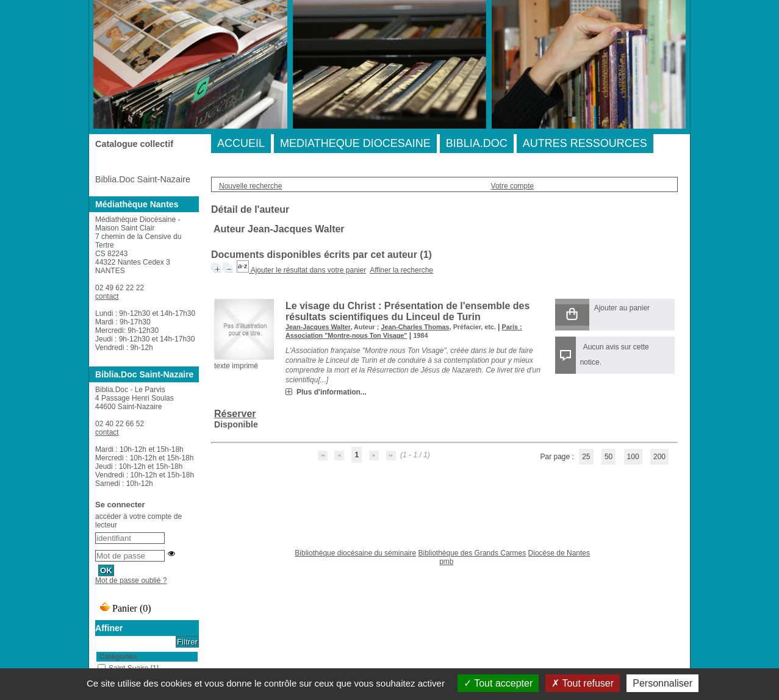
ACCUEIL (241, 143)
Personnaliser (662, 683)
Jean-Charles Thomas (415, 327)
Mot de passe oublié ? (131, 580)
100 (633, 457)
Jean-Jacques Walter (318, 327)
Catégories (118, 657)
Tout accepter (498, 683)
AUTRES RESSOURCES (585, 143)
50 (608, 457)
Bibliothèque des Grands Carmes (472, 553)
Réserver (235, 414)
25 (586, 457)
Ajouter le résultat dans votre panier (308, 270)
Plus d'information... (332, 392)
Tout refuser (583, 683)
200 (659, 457)
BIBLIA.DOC (477, 143)
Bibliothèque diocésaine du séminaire (355, 553)
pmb (446, 562)
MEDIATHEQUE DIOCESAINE (355, 143)
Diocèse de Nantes (559, 553)
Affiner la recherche (401, 270)
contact (107, 296)
